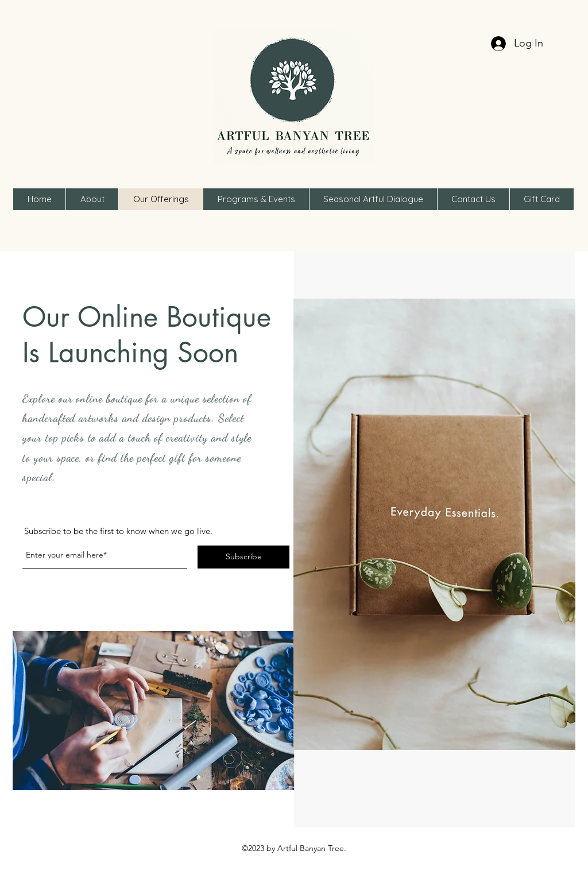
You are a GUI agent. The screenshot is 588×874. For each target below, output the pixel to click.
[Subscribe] (243, 557)
